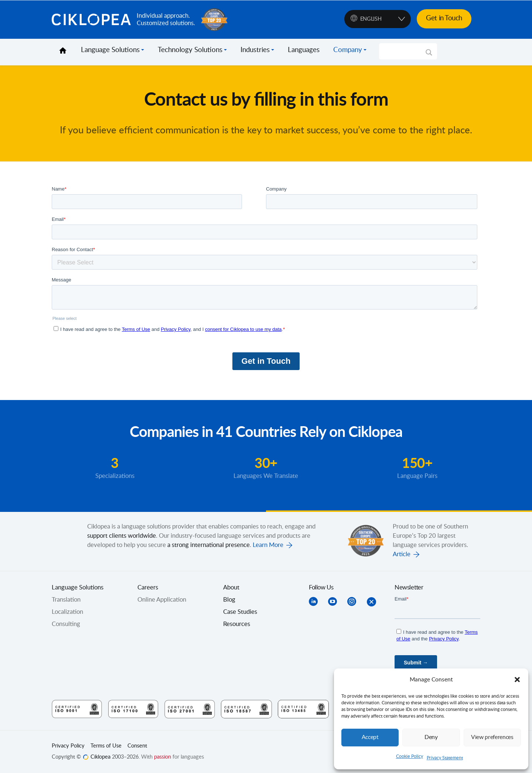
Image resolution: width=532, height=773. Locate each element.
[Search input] (405, 51)
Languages (304, 50)
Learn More (268, 545)
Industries (255, 50)
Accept (370, 737)
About (231, 588)
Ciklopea (91, 20)
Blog (229, 600)
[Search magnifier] (429, 55)
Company (348, 50)
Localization (67, 612)
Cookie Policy (410, 756)
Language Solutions (110, 50)
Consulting (66, 624)
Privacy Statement (445, 758)
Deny (431, 737)
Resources (237, 624)
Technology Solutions (190, 50)
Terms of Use (106, 746)
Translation (66, 600)
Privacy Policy (68, 746)
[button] (517, 680)
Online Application (162, 600)
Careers (148, 588)
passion (163, 757)
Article (402, 554)
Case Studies (240, 612)
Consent (137, 746)
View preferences (492, 737)
